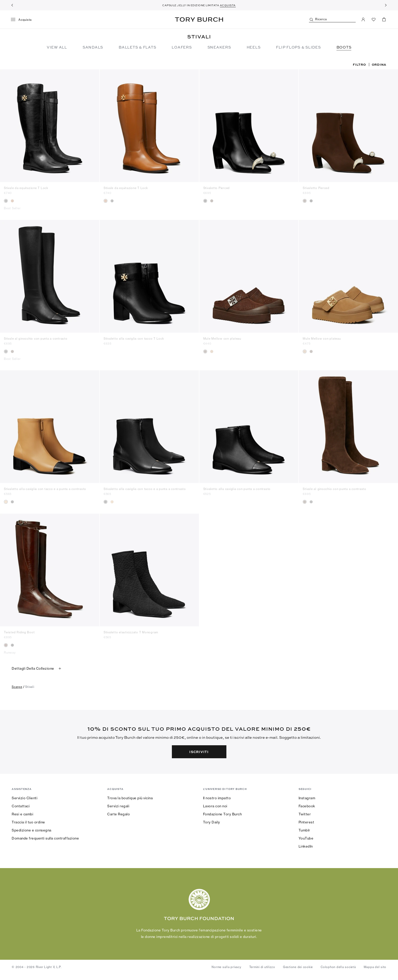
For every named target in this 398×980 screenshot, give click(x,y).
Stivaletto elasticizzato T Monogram (131, 632)
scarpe (17, 687)
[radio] (6, 201)
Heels (254, 47)
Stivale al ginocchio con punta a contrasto (36, 339)
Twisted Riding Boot (19, 632)
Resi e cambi (22, 814)
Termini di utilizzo (262, 967)
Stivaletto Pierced (217, 188)
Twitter (305, 814)
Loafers (182, 47)
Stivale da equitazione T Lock (26, 188)
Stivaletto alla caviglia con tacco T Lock (134, 339)
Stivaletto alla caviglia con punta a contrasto (237, 489)
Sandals (93, 47)
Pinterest (306, 822)
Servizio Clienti (25, 798)
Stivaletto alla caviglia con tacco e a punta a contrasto (45, 489)
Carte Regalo (119, 814)
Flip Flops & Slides (298, 47)
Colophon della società (338, 967)
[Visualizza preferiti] (374, 19)
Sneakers (219, 47)
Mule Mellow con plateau (222, 339)
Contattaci (21, 806)
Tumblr (304, 830)
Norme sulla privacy (226, 967)
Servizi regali (118, 806)
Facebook (307, 806)
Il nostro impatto (217, 798)
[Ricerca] (332, 20)
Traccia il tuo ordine (28, 822)
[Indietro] (12, 5)
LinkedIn (306, 846)
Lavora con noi (215, 806)
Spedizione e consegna (32, 830)
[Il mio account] (363, 19)
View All (57, 47)
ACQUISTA (228, 5)
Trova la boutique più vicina (130, 798)
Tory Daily (212, 822)
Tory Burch (199, 19)
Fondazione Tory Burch (222, 814)
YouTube (306, 838)
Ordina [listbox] (379, 64)
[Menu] (23, 20)
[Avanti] (386, 5)
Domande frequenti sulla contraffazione (45, 838)
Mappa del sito (375, 967)
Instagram (307, 798)
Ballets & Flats (137, 47)
